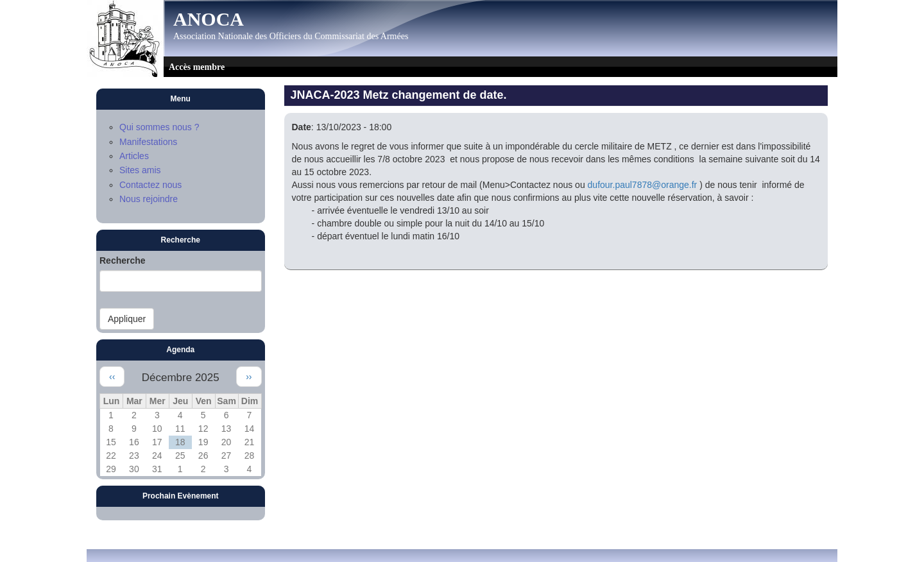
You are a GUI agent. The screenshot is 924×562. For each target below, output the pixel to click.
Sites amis (140, 170)
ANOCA (209, 19)
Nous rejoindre (149, 199)
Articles (134, 156)
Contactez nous (150, 185)
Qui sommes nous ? (159, 127)
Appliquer (127, 319)
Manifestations (148, 142)
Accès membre (197, 67)
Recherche (123, 260)
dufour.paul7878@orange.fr (643, 185)
